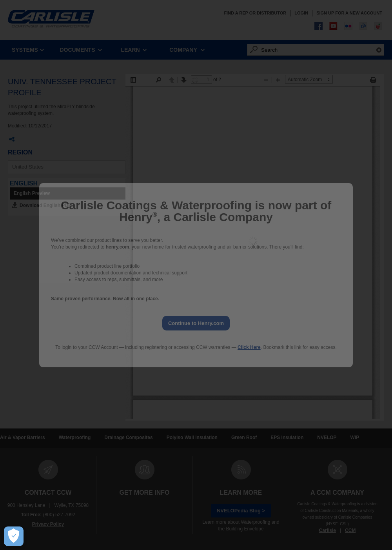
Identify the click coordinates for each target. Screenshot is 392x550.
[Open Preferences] (14, 536)
